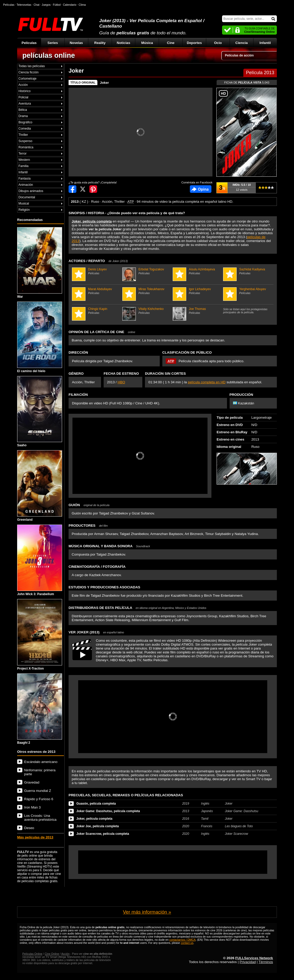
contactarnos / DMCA (182, 940)
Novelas (76, 43)
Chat (36, 5)
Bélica (23, 110)
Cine (171, 43)
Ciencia (241, 43)
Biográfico (25, 122)
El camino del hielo (40, 337)
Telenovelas (24, 5)
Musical (24, 203)
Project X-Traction (40, 635)
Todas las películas (32, 66)
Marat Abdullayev (96, 291)
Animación (26, 185)
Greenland (40, 486)
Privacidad (248, 962)
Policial (23, 97)
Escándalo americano (41, 762)
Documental (27, 197)
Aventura (25, 104)
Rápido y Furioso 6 (39, 799)
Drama (23, 116)
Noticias (124, 43)
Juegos (46, 5)
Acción (23, 85)
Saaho (40, 412)
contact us (187, 943)
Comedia (25, 129)
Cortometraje (27, 79)
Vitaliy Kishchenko (147, 311)
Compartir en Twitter (83, 189)
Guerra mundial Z (38, 791)
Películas (29, 43)
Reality (100, 43)
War (40, 263)
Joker (105, 83)
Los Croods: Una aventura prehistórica (40, 818)
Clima (82, 5)
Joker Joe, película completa (98, 826)
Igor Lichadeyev (197, 291)
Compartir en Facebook (72, 189)
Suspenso (25, 141)
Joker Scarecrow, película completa (103, 834)
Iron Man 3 (32, 807)
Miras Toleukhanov (147, 291)
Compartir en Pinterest (93, 189)
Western (24, 160)
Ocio (218, 43)
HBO (121, 382)
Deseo (29, 828)
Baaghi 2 (40, 709)
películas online (49, 55)
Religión (24, 210)
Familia (24, 166)
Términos (266, 962)
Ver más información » (147, 912)
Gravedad (32, 782)
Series (53, 43)
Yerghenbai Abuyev (248, 291)
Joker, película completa (94, 819)
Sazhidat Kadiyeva (248, 271)
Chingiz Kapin (96, 311)
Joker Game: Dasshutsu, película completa (108, 811)
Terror (22, 154)
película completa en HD (207, 382)
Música (147, 43)
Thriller (23, 135)
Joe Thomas (197, 311)
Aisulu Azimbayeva (197, 271)
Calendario (70, 5)
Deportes (194, 43)
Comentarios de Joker (201, 189)
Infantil (265, 43)
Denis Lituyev (96, 271)
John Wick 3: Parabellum (40, 560)
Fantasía (25, 179)
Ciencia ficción (28, 72)
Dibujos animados (31, 191)
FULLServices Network (254, 958)
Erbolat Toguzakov (147, 271)
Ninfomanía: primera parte (40, 772)
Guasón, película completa (96, 804)
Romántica (26, 147)
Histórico (25, 91)
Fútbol (57, 5)
